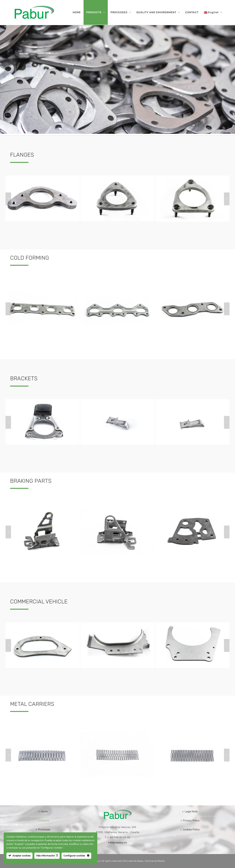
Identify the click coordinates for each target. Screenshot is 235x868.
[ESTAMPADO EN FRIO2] (117, 287)
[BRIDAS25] (117, 177)
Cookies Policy (191, 830)
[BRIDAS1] (43, 177)
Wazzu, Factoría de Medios (151, 861)
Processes (44, 830)
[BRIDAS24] (192, 177)
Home (44, 812)
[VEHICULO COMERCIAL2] (117, 624)
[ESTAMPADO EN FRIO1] (43, 287)
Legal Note (191, 812)
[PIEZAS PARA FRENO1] (43, 510)
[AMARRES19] (117, 401)
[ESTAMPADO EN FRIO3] (192, 287)
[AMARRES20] (43, 401)
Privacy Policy (191, 821)
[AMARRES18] (192, 401)
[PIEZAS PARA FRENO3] (192, 510)
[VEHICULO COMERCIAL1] (43, 624)
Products (44, 821)
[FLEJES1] (43, 733)
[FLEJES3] (192, 733)
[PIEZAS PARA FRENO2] (117, 510)
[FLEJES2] (117, 733)
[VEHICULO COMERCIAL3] (192, 624)
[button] (8, 199)
